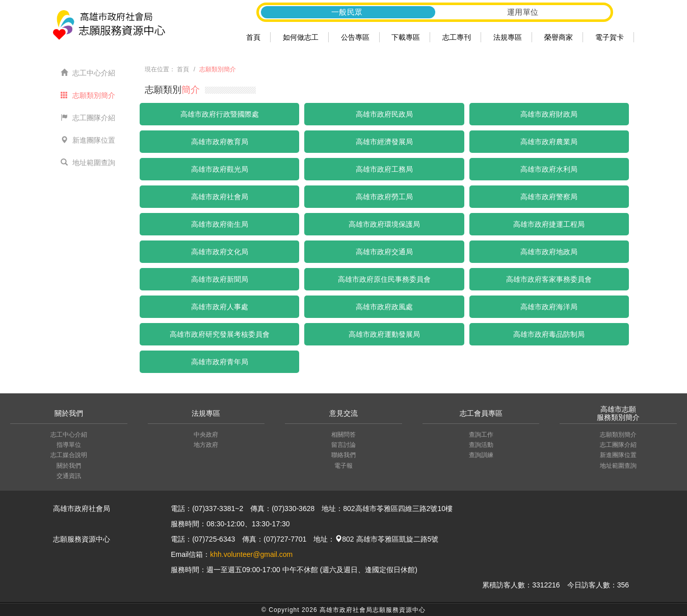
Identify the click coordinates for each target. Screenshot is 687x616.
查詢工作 (481, 435)
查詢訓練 (481, 455)
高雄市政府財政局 (549, 114)
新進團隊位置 (88, 140)
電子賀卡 (610, 37)
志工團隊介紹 (88, 118)
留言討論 (343, 445)
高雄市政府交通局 (384, 252)
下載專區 (406, 37)
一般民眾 (347, 12)
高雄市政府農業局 (549, 142)
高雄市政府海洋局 (549, 307)
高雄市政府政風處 (384, 307)
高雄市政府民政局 (384, 114)
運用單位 (523, 12)
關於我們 (69, 466)
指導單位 (69, 445)
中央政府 (206, 435)
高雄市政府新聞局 (220, 279)
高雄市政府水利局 (549, 169)
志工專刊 (457, 37)
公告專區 (355, 37)
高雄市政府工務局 (384, 169)
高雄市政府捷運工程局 (549, 224)
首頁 (253, 37)
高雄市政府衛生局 (220, 224)
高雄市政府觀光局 (220, 169)
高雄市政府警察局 (549, 197)
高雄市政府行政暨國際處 (220, 114)
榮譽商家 (559, 37)
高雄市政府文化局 (220, 252)
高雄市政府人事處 (220, 307)
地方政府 (206, 445)
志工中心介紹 (88, 73)
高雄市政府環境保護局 (384, 224)
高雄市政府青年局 (220, 362)
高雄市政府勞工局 (384, 197)
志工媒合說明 (69, 455)
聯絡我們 (343, 455)
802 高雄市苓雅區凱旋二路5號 (387, 539)
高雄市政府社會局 (220, 197)
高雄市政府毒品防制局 (549, 334)
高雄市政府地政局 (549, 252)
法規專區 (508, 37)
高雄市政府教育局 (220, 142)
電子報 (343, 466)
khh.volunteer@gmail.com (251, 554)
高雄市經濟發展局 (384, 142)
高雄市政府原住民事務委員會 (384, 279)
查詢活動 (481, 445)
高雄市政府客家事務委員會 (549, 279)
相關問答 (343, 435)
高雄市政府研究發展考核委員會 (220, 334)
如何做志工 (301, 37)
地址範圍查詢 (88, 163)
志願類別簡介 (88, 95)
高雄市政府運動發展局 (384, 334)
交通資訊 (69, 476)
